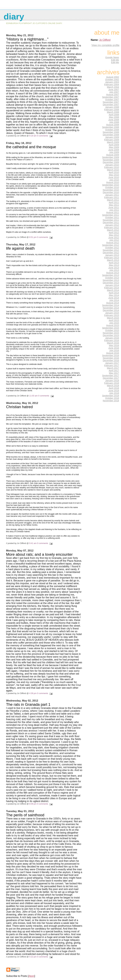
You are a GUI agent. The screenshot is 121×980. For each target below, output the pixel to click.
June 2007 (114, 90)
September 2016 (111, 355)
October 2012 (112, 248)
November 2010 (111, 190)
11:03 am (33, 396)
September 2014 (111, 305)
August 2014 (113, 303)
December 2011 (111, 222)
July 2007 (114, 92)
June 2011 (114, 207)
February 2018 (112, 383)
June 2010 (114, 177)
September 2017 (111, 376)
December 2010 (111, 192)
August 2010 (113, 182)
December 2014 (111, 310)
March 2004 (113, 87)
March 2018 (113, 386)
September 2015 (111, 328)
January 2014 (112, 285)
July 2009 (114, 152)
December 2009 (111, 162)
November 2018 (111, 401)
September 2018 (111, 396)
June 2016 (114, 348)
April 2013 (114, 263)
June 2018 (114, 391)
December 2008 (111, 135)
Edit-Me (115, 60)
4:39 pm (33, 693)
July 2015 (114, 323)
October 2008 (112, 130)
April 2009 (114, 145)
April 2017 (114, 371)
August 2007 (113, 95)
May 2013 (114, 265)
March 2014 (113, 290)
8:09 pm (33, 804)
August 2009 (113, 155)
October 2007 (112, 100)
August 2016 (113, 353)
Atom (31, 976)
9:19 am (33, 136)
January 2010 (112, 165)
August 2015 (113, 325)
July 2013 (114, 270)
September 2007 (111, 97)
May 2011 (114, 205)
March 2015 (113, 318)
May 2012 (114, 235)
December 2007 (111, 105)
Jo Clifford (105, 40)
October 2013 (112, 278)
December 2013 (111, 283)
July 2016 (114, 350)
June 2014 (114, 298)
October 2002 (112, 79)
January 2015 (112, 313)
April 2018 (114, 388)
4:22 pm (33, 957)
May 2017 (114, 373)
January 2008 (112, 107)
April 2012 (114, 233)
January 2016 (112, 338)
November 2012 (111, 250)
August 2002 (113, 77)
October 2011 (112, 217)
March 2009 (113, 142)
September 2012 (111, 245)
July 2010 (114, 180)
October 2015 (112, 330)
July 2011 (114, 210)
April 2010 (114, 172)
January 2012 (112, 225)
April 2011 (114, 202)
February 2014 (112, 288)
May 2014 (114, 295)
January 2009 (112, 137)
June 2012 (114, 238)
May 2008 (114, 117)
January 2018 (112, 381)
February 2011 (112, 197)
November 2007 (111, 102)
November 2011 (111, 220)
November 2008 (111, 132)
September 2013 (111, 275)
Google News (112, 57)
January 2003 (112, 82)
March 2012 (113, 230)
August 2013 (113, 273)
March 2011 (113, 200)
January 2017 (112, 363)
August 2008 (113, 125)
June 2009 (114, 150)
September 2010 (111, 185)
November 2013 (111, 280)
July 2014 (114, 300)
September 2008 (111, 127)
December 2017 (111, 378)
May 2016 (114, 345)
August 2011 (113, 212)
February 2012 (112, 228)
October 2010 (112, 187)
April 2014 (114, 293)
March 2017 (113, 368)
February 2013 (112, 258)
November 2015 (111, 333)
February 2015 (112, 315)
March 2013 (113, 260)
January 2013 (112, 255)
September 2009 (111, 157)
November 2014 (111, 308)
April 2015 (114, 320)
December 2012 (111, 253)
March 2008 (113, 112)
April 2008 (114, 115)
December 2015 (111, 335)
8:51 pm (33, 237)
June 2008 (114, 120)
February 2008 (112, 110)
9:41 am (33, 543)
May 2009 (114, 147)
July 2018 (114, 393)
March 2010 (113, 170)
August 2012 (113, 243)
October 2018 (112, 398)
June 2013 (114, 268)
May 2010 (114, 175)
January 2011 (112, 195)
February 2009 (112, 140)
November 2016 (111, 358)
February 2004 (112, 85)
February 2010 (112, 167)
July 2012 (114, 240)
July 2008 (114, 122)
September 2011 (111, 215)
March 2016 (113, 343)
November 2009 (111, 160)
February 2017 (112, 366)
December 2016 (111, 360)
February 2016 (112, 340)
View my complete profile (105, 45)
